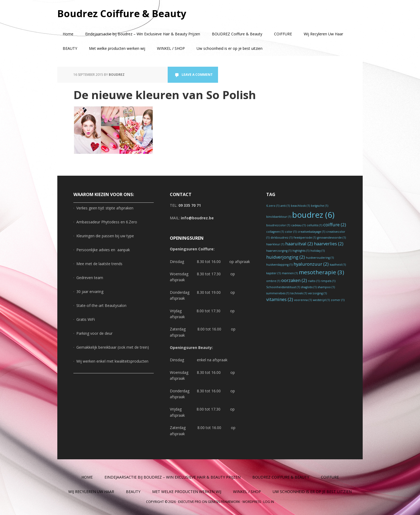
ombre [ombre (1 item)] (273, 281)
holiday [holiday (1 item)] (318, 251)
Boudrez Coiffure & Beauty (122, 13)
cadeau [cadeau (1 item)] (298, 225)
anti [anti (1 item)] (285, 206)
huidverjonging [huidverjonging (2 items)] (286, 257)
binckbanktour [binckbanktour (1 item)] (279, 217)
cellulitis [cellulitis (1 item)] (314, 225)
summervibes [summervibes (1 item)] (278, 293)
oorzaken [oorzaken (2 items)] (294, 280)
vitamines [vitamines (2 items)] (280, 299)
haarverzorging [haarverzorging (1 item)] (279, 251)
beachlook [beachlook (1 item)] (300, 206)
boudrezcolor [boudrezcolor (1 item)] (278, 225)
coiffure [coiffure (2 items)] (335, 225)
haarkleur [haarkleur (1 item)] (275, 244)
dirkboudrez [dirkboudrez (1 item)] (282, 238)
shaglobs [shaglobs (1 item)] (309, 287)
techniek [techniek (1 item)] (299, 293)
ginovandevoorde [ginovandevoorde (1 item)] (331, 238)
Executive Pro (190, 502)
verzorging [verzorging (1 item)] (317, 293)
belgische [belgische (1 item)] (320, 206)
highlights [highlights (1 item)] (301, 251)
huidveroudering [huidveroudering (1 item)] (320, 258)
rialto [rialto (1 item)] (314, 281)
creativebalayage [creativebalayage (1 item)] (311, 232)
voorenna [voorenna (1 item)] (303, 300)
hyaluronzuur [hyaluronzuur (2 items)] (311, 264)
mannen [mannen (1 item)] (290, 273)
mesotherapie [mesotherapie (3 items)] (322, 272)
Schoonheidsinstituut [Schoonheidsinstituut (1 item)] (283, 287)
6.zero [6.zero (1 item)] (273, 206)
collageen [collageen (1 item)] (275, 232)
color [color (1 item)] (291, 232)
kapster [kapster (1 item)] (273, 273)
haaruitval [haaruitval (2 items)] (299, 244)
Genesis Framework (224, 502)
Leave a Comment (197, 75)
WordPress (252, 502)
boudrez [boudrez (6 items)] (313, 215)
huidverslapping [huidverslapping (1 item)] (279, 265)
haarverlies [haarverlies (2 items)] (329, 244)
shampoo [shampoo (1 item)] (326, 287)
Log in (269, 502)
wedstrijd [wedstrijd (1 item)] (321, 300)
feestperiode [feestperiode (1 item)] (305, 238)
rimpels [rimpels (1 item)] (328, 281)
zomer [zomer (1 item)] (338, 300)
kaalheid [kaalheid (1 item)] (338, 265)
